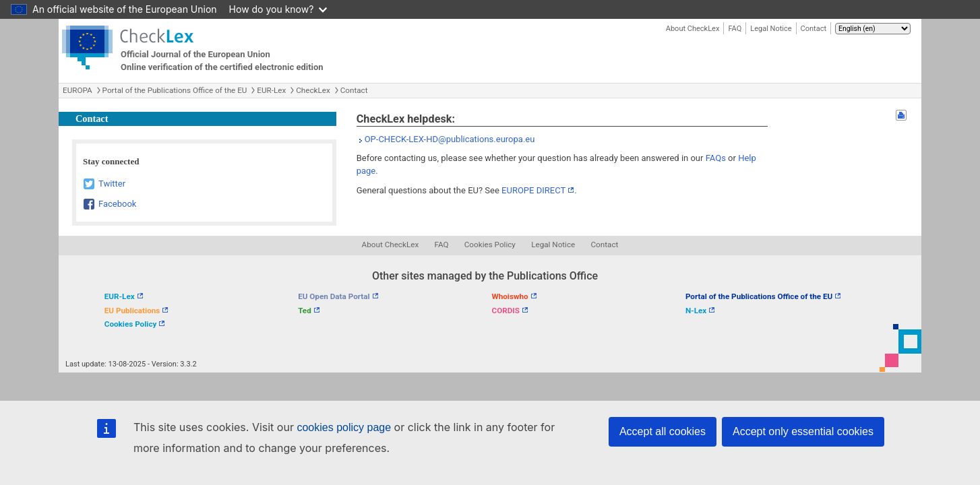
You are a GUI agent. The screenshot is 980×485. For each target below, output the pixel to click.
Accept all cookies (663, 431)
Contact (814, 29)
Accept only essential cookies (803, 431)
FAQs (716, 158)
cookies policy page (344, 427)
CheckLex (313, 90)
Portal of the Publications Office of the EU (175, 90)
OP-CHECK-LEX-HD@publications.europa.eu (450, 139)
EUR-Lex (271, 90)
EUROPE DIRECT (533, 190)
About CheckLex (693, 29)
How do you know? (278, 9)
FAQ (735, 29)
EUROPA (78, 90)
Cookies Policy (490, 245)
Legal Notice (771, 29)
